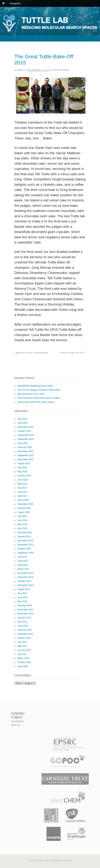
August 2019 (24, 464)
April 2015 (22, 565)
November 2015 (25, 545)
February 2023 (25, 447)
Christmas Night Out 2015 (73, 353)
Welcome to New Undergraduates (31, 353)
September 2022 (26, 455)
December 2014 (25, 573)
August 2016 (24, 512)
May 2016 (22, 524)
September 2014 (26, 585)
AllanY (21, 70)
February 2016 (25, 532)
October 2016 (24, 508)
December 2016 (25, 504)
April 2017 (22, 496)
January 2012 (24, 650)
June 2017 (23, 492)
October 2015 (24, 549)
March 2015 (23, 569)
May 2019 (22, 472)
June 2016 (23, 520)
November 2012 (25, 634)
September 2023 (26, 439)
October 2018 (24, 476)
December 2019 (25, 459)
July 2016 (22, 516)
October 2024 (24, 431)
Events (57, 70)
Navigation (15, 3)
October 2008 (24, 662)
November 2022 (25, 451)
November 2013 (25, 614)
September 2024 (26, 435)
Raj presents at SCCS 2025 (31, 394)
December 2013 (25, 610)
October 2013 (24, 618)
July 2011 (22, 654)
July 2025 (22, 419)
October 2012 (24, 638)
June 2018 (23, 480)
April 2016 (22, 528)
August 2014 (24, 589)
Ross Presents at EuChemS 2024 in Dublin (39, 398)
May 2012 (22, 646)
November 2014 (25, 577)
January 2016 (24, 537)
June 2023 (23, 443)
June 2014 (23, 597)
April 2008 (22, 666)
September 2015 (26, 553)
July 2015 (22, 557)
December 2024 (25, 427)
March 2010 (23, 658)
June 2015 (23, 561)
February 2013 (25, 630)
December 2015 (25, 541)
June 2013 (23, 626)
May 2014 (22, 601)
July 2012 (22, 642)
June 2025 (23, 423)
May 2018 (22, 484)
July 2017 (22, 488)
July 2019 (22, 468)
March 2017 (23, 500)
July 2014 (22, 593)
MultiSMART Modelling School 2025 (35, 386)
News (66, 70)
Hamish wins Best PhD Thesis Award (36, 402)
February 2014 (25, 606)
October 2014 (24, 581)
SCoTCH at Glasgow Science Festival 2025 (39, 390)
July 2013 (22, 622)
